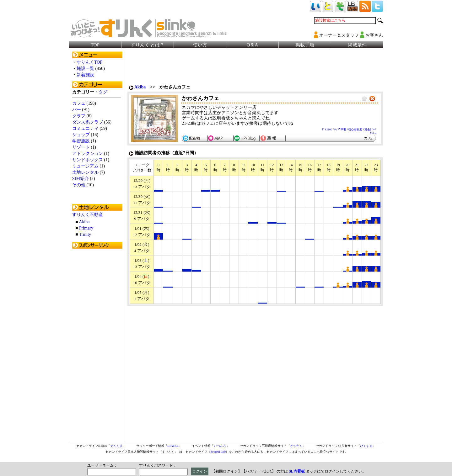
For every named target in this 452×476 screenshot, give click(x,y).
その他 (79, 185)
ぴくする (366, 446)
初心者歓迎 (355, 130)
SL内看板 (297, 471)
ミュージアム (85, 166)
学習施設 (81, 141)
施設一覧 (85, 69)
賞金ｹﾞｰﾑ (370, 130)
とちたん (296, 446)
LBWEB (173, 446)
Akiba (84, 222)
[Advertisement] (97, 346)
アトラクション (88, 153)
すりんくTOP (89, 62)
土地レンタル (85, 172)
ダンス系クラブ (88, 122)
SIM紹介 (81, 179)
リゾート (81, 147)
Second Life (218, 452)
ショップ (81, 135)
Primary (86, 228)
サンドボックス (88, 160)
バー (77, 110)
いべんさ (220, 446)
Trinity (85, 234)
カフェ (79, 103)
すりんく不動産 (88, 215)
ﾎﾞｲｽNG (327, 130)
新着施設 (85, 75)
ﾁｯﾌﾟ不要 (340, 130)
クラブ (79, 116)
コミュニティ (85, 128)
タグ (103, 92)
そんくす (116, 446)
